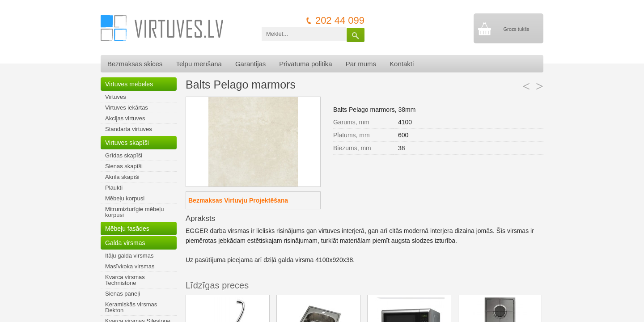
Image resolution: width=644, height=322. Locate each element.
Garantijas (250, 64)
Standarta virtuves (129, 129)
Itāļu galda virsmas (129, 256)
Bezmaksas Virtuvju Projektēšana (238, 200)
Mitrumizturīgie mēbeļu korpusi (135, 212)
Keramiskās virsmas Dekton (131, 307)
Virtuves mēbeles (129, 84)
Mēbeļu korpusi (125, 198)
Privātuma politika (305, 64)
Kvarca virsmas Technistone (125, 280)
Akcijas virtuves (125, 118)
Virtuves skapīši (127, 143)
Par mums (361, 64)
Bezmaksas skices (135, 64)
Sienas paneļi (123, 294)
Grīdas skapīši (124, 155)
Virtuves (116, 97)
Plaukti (114, 188)
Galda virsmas (125, 243)
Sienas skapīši (124, 166)
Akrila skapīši (122, 177)
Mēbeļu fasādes (127, 229)
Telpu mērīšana (199, 64)
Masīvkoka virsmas (130, 266)
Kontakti (402, 64)
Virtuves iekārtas (127, 108)
